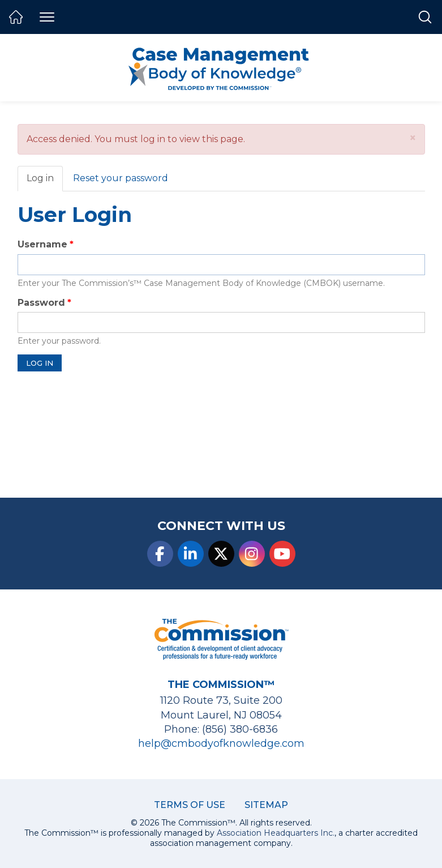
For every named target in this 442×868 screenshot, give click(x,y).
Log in (45, 182)
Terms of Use (190, 805)
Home (16, 17)
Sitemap (266, 805)
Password (41, 303)
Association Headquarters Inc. (276, 833)
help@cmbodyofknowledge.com (221, 743)
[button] (413, 138)
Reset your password (121, 178)
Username (42, 244)
